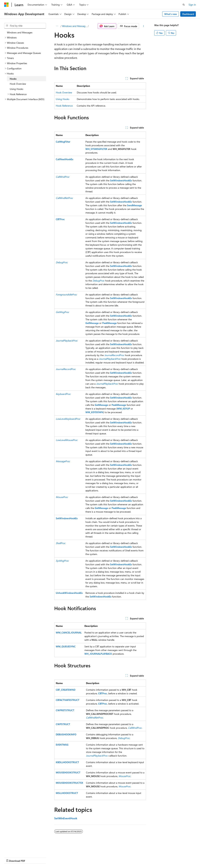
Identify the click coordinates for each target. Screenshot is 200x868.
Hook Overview (64, 92)
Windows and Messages (75, 26)
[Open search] (184, 5)
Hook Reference (64, 106)
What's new (171, 14)
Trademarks (110, 857)
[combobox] (25, 26)
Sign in (192, 5)
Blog (47, 857)
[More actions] (143, 26)
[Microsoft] (6, 5)
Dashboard (188, 14)
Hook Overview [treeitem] (18, 84)
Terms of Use (93, 857)
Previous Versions (31, 857)
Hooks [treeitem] (13, 79)
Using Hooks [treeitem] (16, 89)
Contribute (62, 857)
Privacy (76, 857)
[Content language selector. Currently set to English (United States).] (20, 849)
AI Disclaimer (11, 857)
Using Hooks (63, 99)
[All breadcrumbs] (57, 26)
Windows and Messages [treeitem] (20, 32)
